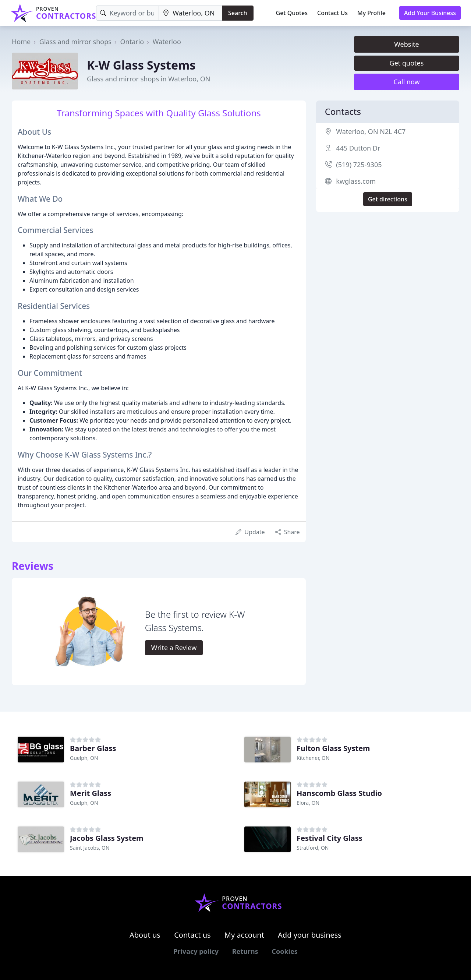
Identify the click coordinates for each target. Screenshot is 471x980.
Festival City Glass (330, 838)
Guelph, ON (84, 758)
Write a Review (174, 648)
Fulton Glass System (333, 748)
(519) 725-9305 (359, 165)
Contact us (192, 935)
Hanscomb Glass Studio (339, 793)
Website (407, 44)
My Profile (371, 13)
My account (244, 935)
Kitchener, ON (313, 758)
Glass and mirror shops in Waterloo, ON (148, 79)
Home (21, 42)
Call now (406, 82)
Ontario (132, 42)
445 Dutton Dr (358, 148)
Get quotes (407, 63)
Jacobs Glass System (107, 838)
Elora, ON (308, 803)
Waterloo (167, 42)
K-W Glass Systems (141, 65)
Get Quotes (292, 13)
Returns (245, 951)
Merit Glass (91, 793)
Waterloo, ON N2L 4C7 (371, 131)
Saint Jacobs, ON (90, 848)
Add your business (310, 935)
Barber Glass (93, 748)
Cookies (284, 951)
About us (145, 935)
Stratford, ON (313, 848)
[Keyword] (128, 13)
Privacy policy (196, 951)
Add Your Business (430, 13)
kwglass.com (356, 181)
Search (238, 13)
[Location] (190, 13)
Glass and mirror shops (75, 42)
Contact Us (332, 13)
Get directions (388, 199)
